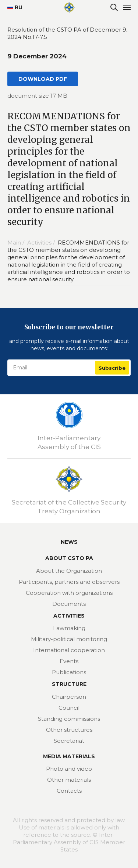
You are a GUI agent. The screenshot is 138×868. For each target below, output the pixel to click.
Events (69, 661)
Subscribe (112, 368)
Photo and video (69, 769)
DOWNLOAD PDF (43, 79)
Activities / (42, 243)
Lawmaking (69, 628)
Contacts (69, 791)
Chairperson (69, 697)
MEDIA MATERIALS (69, 756)
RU (12, 7)
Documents (69, 604)
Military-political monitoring (69, 639)
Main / (17, 243)
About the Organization (69, 571)
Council (69, 708)
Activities (69, 616)
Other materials (69, 780)
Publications (69, 672)
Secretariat (69, 741)
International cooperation (69, 650)
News (69, 542)
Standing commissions (69, 719)
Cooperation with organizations (69, 593)
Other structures (69, 730)
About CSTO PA (69, 558)
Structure (69, 684)
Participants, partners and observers (69, 582)
